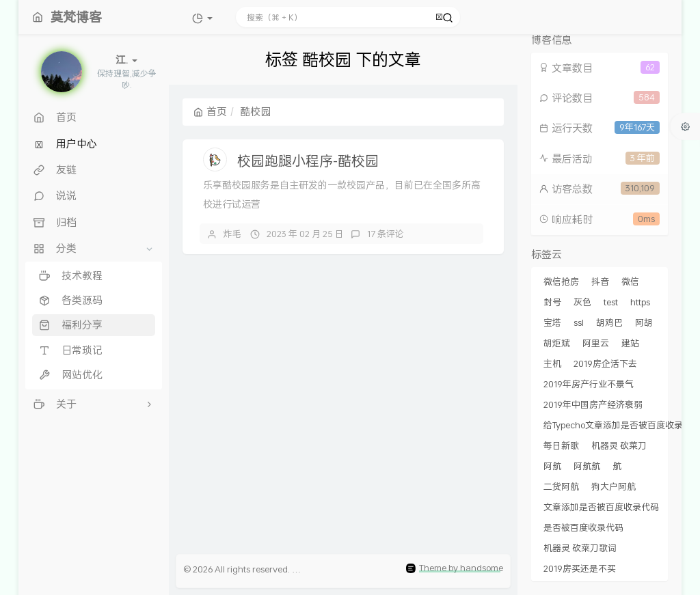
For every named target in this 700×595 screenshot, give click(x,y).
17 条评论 (386, 234)
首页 (210, 111)
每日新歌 (561, 445)
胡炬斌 (557, 343)
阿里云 (596, 343)
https (640, 302)
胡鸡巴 (609, 322)
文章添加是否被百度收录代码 (601, 507)
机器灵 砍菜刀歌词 (580, 548)
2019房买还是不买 (580, 568)
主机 (552, 363)
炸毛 (232, 234)
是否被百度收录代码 (583, 527)
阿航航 (587, 466)
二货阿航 (561, 486)
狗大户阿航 (614, 486)
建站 (630, 343)
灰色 (582, 302)
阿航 (552, 466)
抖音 (600, 281)
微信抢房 (561, 281)
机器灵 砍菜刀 (619, 445)
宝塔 (552, 322)
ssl (579, 322)
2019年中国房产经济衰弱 (593, 404)
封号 (552, 302)
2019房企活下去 (605, 363)
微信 (630, 281)
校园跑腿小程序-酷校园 (308, 161)
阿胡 (644, 322)
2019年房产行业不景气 (589, 384)
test (611, 302)
